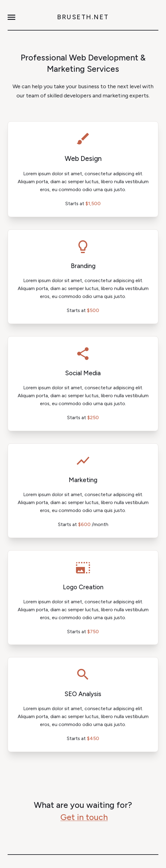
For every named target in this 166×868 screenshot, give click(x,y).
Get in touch (84, 817)
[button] (11, 17)
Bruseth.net (83, 17)
